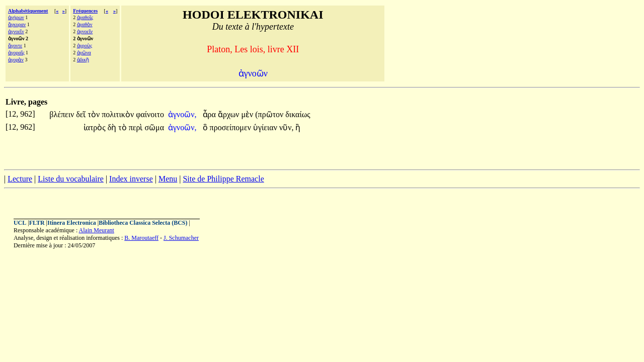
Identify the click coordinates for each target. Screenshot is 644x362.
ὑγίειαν (266, 127)
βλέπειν (63, 114)
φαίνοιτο (150, 114)
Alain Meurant (97, 230)
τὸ (123, 127)
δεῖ (82, 114)
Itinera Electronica (72, 223)
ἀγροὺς (85, 46)
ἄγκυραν (17, 24)
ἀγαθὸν (85, 24)
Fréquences (85, 11)
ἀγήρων (16, 17)
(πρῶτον (270, 114)
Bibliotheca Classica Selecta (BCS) (143, 223)
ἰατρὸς (96, 127)
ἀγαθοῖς (85, 17)
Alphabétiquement (28, 11)
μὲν (248, 114)
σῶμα (154, 127)
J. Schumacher (181, 238)
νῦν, (286, 127)
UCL (20, 223)
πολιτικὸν (119, 114)
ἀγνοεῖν (16, 31)
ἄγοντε (15, 46)
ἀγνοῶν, (182, 114)
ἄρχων (230, 114)
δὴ (113, 127)
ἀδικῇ (83, 60)
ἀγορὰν (16, 60)
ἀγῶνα (84, 53)
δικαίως (298, 114)
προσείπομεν (231, 127)
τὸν (95, 114)
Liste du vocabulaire (71, 179)
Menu (168, 179)
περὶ (137, 127)
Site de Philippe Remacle (223, 179)
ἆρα (210, 114)
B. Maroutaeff (141, 238)
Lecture (20, 179)
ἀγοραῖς (16, 53)
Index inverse (131, 179)
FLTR (37, 223)
